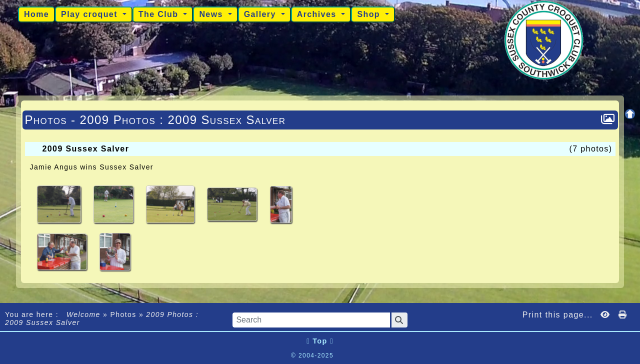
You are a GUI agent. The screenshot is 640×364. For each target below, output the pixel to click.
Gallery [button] (261, 14)
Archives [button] (318, 14)
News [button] (212, 14)
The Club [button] (160, 14)
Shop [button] (370, 14)
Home (36, 14)
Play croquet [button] (91, 14)
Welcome (83, 314)
